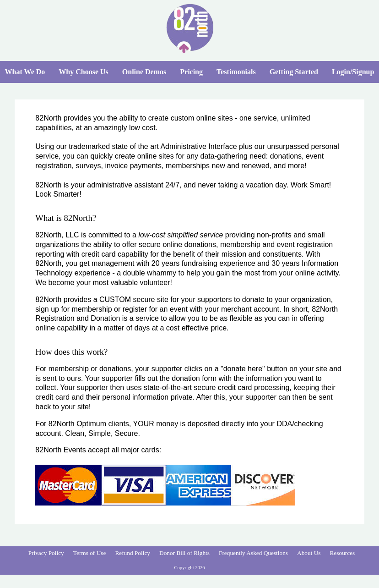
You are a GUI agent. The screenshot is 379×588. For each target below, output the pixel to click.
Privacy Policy (46, 553)
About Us (309, 553)
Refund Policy (133, 553)
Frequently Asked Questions (253, 553)
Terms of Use (90, 553)
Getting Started (294, 72)
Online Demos (144, 72)
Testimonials (236, 72)
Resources (343, 553)
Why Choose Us (83, 72)
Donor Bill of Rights (184, 553)
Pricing (191, 72)
